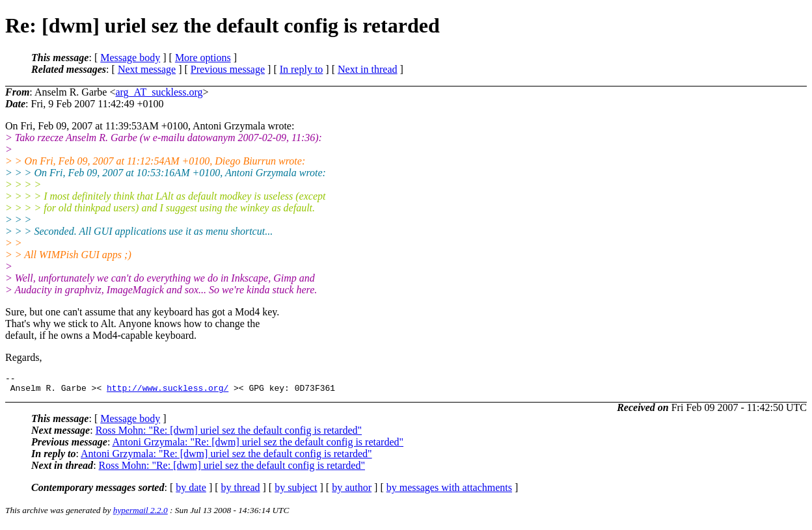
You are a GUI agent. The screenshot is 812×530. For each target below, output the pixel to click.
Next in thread (368, 69)
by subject (296, 491)
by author (352, 491)
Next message (147, 69)
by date (191, 491)
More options (203, 58)
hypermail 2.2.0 (141, 514)
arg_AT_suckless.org (159, 92)
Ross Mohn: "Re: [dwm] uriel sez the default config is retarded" (229, 434)
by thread (241, 491)
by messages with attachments (449, 491)
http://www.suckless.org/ (168, 391)
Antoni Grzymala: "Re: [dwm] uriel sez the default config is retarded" (258, 446)
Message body (130, 58)
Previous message (228, 69)
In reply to (302, 69)
